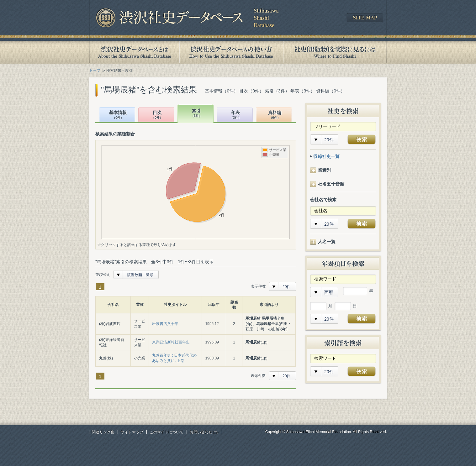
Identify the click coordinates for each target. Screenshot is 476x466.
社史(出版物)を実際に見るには (335, 52)
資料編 (275, 115)
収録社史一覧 (326, 156)
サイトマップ (132, 432)
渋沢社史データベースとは (134, 52)
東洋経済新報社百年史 (171, 342)
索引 (196, 113)
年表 (235, 115)
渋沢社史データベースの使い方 (231, 52)
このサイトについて (167, 432)
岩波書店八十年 (165, 324)
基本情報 (118, 115)
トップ (95, 71)
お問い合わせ (201, 432)
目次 (157, 115)
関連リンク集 (103, 432)
